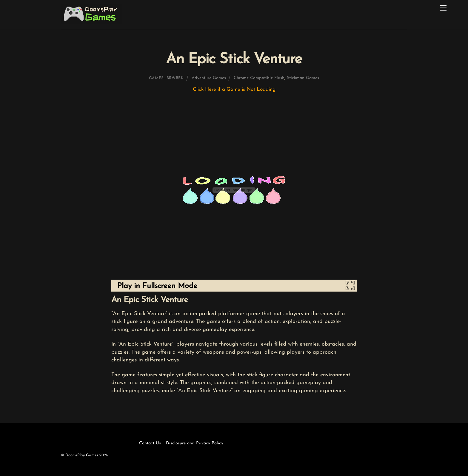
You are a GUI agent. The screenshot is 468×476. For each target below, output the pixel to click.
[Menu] (443, 8)
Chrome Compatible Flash (259, 78)
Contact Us (150, 443)
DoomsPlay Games (82, 455)
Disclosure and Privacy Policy (195, 443)
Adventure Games (209, 78)
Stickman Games (303, 78)
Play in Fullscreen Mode (157, 286)
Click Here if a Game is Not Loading (234, 89)
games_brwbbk (166, 78)
